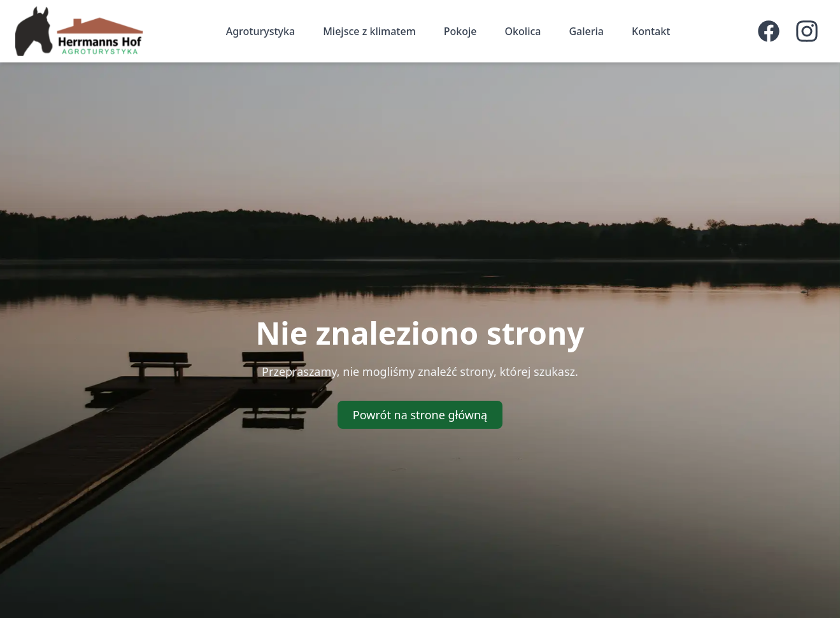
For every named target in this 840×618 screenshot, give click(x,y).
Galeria (586, 31)
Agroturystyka (260, 31)
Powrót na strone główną (420, 415)
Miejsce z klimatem (369, 31)
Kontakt (651, 31)
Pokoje (460, 31)
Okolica (523, 31)
